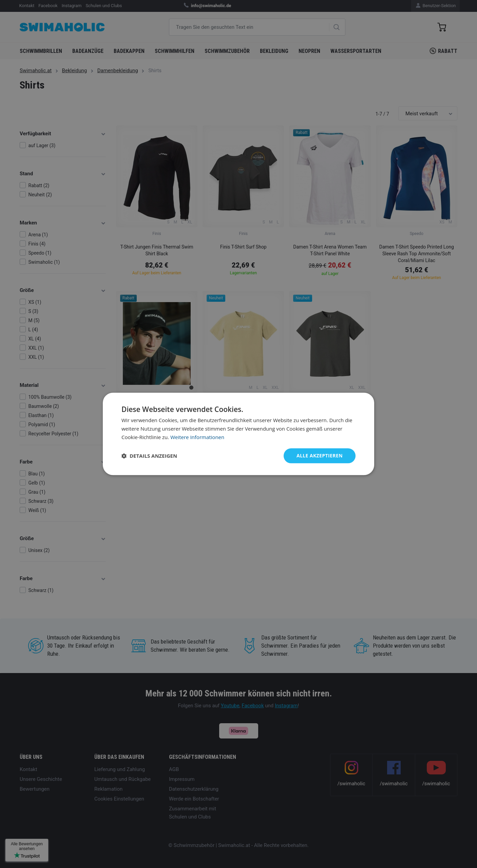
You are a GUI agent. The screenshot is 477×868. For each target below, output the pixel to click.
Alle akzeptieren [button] (320, 456)
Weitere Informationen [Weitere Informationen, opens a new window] (197, 437)
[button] (149, 456)
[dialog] (238, 434)
